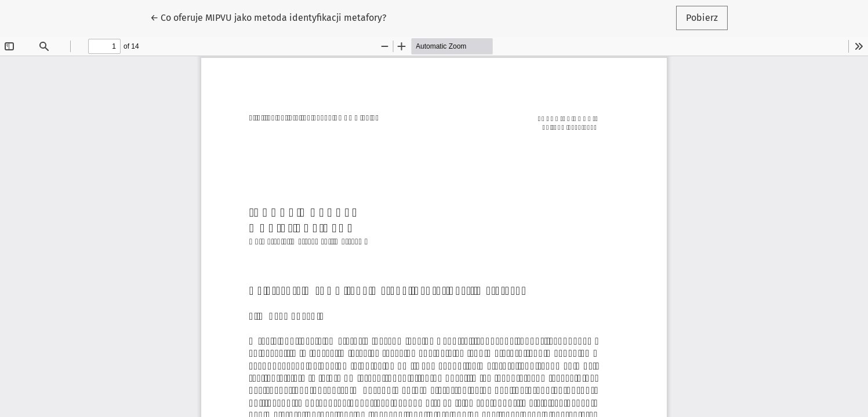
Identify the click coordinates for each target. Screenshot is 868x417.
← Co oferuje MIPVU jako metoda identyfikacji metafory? (268, 17)
